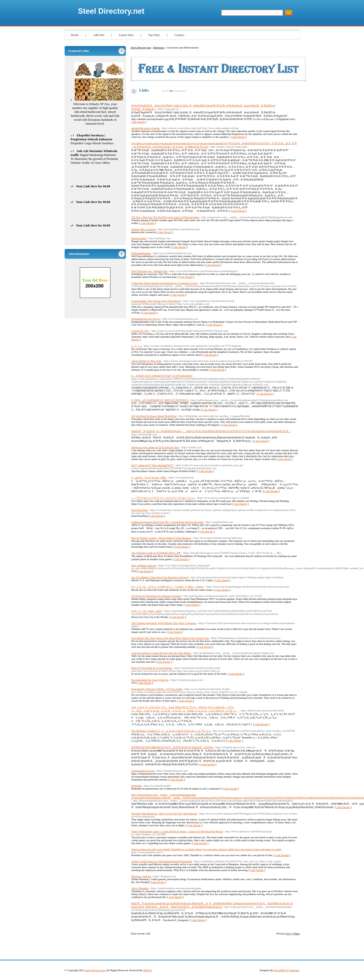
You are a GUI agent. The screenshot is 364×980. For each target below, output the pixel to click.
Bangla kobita (139, 238)
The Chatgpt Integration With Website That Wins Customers (164, 623)
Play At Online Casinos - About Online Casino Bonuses (161, 538)
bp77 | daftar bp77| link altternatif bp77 (153, 465)
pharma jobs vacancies (144, 229)
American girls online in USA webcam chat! (155, 447)
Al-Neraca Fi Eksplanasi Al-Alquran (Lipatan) (157, 596)
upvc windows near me (144, 565)
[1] (288, 933)
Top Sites (154, 35)
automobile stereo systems (146, 128)
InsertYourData (140, 510)
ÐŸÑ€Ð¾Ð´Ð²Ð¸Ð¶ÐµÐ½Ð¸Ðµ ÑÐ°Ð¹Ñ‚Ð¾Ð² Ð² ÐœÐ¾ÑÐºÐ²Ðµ (172, 747)
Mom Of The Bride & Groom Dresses (152, 668)
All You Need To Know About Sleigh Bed (154, 416)
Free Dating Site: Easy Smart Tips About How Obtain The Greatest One (170, 638)
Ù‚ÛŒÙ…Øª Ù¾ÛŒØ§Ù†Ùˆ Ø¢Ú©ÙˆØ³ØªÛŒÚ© (160, 400)
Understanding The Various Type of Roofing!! (156, 301)
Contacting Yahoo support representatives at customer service (165, 283)
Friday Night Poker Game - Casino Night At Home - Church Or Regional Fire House (177, 831)
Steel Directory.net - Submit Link (149, 271)
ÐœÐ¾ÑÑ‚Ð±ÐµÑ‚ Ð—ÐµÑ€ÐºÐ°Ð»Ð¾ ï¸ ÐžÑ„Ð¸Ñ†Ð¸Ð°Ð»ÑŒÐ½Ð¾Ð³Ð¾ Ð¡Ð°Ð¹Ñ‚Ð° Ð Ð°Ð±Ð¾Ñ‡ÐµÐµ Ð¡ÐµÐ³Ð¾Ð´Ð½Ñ (211, 431)
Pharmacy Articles (141, 876)
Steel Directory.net (111, 11)
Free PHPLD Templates (287, 970)
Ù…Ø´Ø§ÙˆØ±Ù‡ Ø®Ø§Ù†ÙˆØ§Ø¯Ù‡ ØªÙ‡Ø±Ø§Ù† (162, 376)
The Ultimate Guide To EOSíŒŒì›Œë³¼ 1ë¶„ (156, 553)
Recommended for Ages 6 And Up (150, 680)
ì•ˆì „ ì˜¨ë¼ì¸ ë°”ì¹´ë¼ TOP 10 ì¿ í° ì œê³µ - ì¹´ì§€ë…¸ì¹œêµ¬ (168, 587)
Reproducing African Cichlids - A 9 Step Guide (157, 689)
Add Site (99, 35)
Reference (159, 47)
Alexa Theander (140, 888)
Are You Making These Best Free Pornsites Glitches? (160, 577)
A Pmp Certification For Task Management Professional (162, 861)
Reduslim (137, 786)
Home (75, 35)
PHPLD (147, 970)
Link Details (138, 122)
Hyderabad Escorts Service (146, 319)
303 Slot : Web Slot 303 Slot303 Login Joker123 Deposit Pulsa (165, 217)
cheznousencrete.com (143, 771)
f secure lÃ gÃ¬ (140, 331)
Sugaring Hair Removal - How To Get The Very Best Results (164, 814)
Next (297, 933)
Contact (179, 35)
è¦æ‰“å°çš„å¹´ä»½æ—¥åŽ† (149, 477)
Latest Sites (126, 35)
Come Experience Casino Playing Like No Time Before (161, 653)
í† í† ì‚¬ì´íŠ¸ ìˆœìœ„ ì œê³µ (147, 611)
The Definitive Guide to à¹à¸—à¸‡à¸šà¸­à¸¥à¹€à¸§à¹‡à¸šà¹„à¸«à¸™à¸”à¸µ (171, 731)
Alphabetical (180, 91)
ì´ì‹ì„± (136, 346)
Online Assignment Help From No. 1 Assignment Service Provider (167, 522)
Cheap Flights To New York (147, 361)
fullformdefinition (141, 253)
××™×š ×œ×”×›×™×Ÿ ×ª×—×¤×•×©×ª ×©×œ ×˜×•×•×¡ (163, 498)
